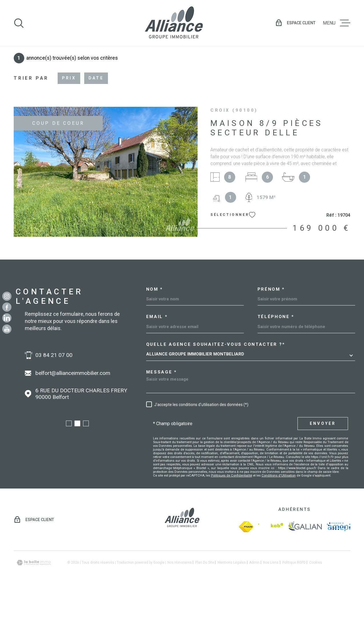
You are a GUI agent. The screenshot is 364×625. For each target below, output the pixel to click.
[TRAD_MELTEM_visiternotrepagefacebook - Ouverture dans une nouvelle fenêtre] (7, 307)
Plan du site (205, 599)
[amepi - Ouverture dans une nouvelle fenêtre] (339, 563)
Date (96, 115)
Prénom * (271, 326)
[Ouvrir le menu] (337, 23)
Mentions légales (232, 599)
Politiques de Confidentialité (232, 512)
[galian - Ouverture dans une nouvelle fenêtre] (305, 563)
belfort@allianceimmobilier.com (98, 410)
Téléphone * (276, 354)
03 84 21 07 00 (80, 392)
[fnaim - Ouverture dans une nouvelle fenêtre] (246, 563)
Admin (254, 599)
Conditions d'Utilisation (279, 512)
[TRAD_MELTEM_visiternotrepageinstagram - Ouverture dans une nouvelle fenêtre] (7, 296)
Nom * (155, 326)
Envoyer (323, 460)
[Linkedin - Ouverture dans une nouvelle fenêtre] (7, 318)
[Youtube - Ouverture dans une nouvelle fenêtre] (7, 329)
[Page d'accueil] (174, 23)
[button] (69, 460)
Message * (162, 409)
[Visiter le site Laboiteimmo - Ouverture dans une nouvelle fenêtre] (34, 599)
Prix (69, 115)
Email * (157, 354)
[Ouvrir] (19, 23)
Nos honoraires (180, 599)
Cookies (316, 599)
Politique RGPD (294, 599)
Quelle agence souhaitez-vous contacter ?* (216, 381)
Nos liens (271, 599)
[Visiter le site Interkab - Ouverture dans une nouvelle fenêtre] (271, 563)
